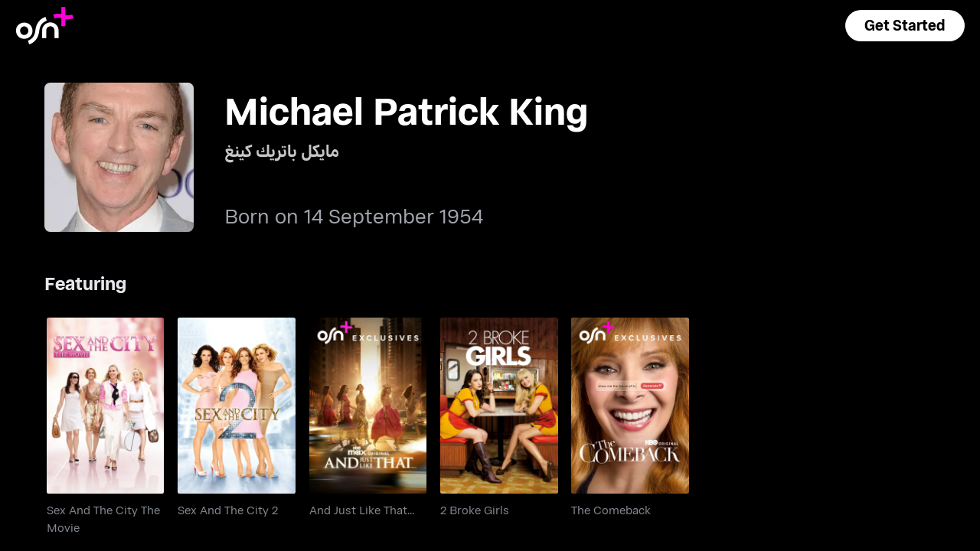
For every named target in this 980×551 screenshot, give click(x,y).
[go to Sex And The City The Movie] (106, 406)
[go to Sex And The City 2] (237, 406)
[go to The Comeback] (630, 406)
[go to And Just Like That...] (368, 406)
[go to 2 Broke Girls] (499, 406)
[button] (905, 26)
